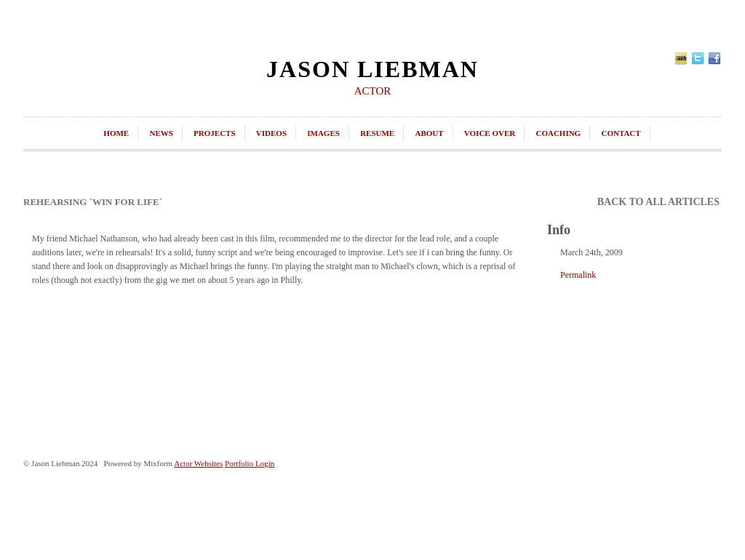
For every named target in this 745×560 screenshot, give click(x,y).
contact (621, 133)
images (323, 133)
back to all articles (658, 202)
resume (377, 133)
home (116, 133)
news (161, 133)
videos (271, 133)
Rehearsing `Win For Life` (93, 202)
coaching (558, 133)
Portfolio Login (250, 463)
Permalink (578, 275)
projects (214, 133)
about (429, 133)
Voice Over (490, 133)
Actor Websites (198, 463)
